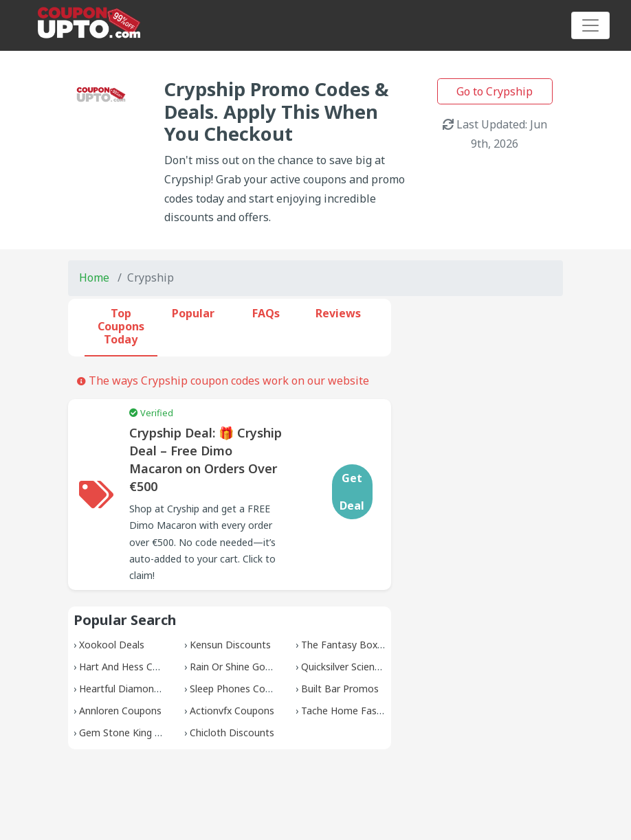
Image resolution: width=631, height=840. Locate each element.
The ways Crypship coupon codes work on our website (223, 381)
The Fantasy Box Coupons (361, 645)
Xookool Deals (112, 645)
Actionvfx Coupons (232, 711)
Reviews (338, 313)
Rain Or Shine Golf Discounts (254, 667)
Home (94, 277)
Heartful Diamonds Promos (141, 689)
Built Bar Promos (340, 689)
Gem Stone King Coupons (137, 733)
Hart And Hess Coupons (133, 667)
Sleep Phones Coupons (241, 689)
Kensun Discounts (230, 645)
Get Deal (352, 492)
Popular (193, 313)
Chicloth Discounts (232, 733)
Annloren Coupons (120, 711)
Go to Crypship (495, 91)
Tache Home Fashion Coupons (370, 711)
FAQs (266, 313)
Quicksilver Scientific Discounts (370, 667)
